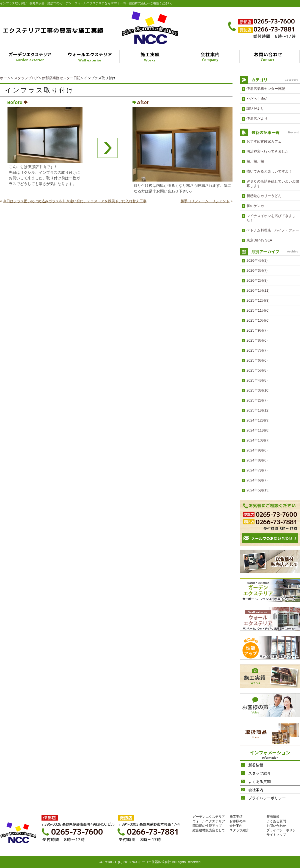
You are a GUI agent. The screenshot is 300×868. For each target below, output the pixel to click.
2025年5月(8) (257, 370)
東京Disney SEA (259, 240)
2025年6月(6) (257, 360)
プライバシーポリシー (267, 798)
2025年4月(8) (257, 380)
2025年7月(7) (257, 350)
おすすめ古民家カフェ (264, 141)
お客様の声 (238, 821)
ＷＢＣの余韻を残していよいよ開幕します (273, 184)
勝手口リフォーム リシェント (205, 201)
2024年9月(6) (257, 450)
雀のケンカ (255, 206)
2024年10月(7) (258, 440)
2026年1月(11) (258, 290)
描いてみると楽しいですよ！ (269, 171)
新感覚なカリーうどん (264, 196)
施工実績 (236, 817)
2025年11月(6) (258, 310)
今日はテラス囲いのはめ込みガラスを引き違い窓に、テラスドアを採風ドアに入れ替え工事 (75, 201)
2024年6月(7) (257, 480)
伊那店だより (257, 119)
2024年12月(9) (258, 420)
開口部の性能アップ (207, 826)
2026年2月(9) (257, 280)
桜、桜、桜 (255, 161)
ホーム (5, 78)
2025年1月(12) (258, 410)
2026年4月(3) (257, 260)
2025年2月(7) (257, 400)
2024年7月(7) (257, 470)
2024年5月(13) (258, 490)
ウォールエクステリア (209, 821)
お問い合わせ (276, 826)
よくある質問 (259, 781)
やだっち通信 (257, 99)
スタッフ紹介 (259, 773)
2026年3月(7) (257, 270)
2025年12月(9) (258, 300)
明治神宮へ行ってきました (267, 151)
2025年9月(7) (257, 330)
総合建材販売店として (209, 830)
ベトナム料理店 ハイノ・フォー (273, 230)
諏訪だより (255, 109)
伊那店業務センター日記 (61, 78)
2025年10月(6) (258, 320)
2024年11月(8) (258, 430)
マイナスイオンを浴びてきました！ (271, 218)
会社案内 (256, 790)
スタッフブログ (26, 78)
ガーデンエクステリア (209, 817)
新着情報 (256, 765)
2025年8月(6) (257, 340)
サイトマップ (276, 835)
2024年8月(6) (257, 460)
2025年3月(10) (258, 390)
